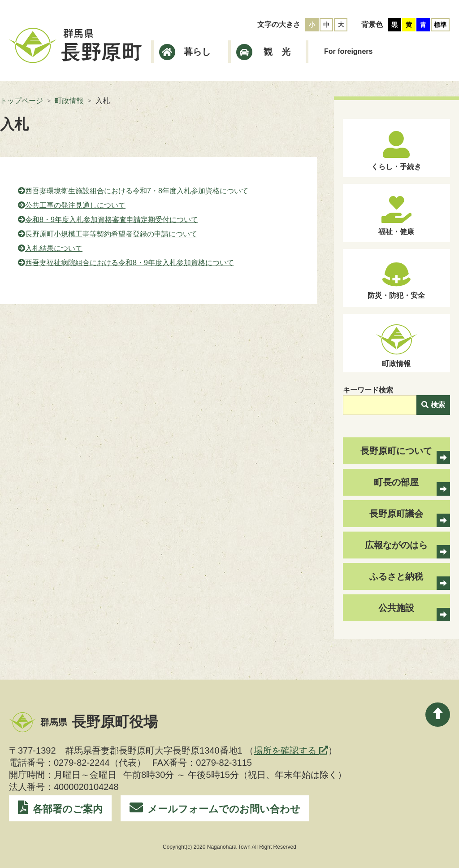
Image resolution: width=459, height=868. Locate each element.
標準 (440, 25)
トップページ (22, 101)
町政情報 (69, 101)
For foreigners (348, 51)
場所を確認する (291, 750)
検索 (433, 405)
